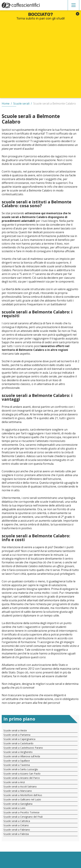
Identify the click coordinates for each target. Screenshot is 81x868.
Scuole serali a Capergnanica (19, 739)
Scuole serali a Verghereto (18, 752)
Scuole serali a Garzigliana (18, 804)
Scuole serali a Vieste (15, 730)
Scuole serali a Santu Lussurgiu (21, 769)
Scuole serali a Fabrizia (16, 834)
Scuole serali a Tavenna (17, 765)
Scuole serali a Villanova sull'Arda (22, 756)
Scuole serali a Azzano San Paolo (22, 774)
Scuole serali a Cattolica (17, 821)
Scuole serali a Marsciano (18, 791)
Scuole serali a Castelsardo (18, 743)
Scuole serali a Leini (14, 808)
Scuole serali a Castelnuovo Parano (23, 748)
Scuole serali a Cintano (16, 825)
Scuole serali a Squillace (17, 761)
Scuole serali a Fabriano (17, 830)
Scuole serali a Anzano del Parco (22, 778)
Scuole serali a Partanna (17, 735)
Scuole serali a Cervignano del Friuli (23, 817)
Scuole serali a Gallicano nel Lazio (22, 799)
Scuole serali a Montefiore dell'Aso (23, 795)
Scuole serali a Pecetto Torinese (21, 812)
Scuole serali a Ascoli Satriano (20, 786)
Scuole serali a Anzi (14, 782)
